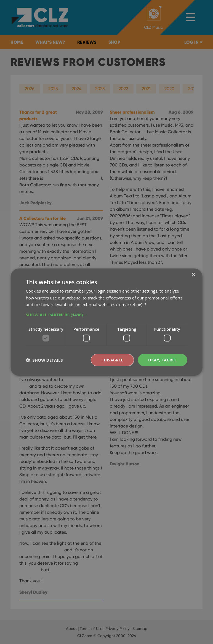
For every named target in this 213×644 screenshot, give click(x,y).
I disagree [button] (112, 360)
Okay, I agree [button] (162, 360)
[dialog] (106, 322)
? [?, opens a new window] (145, 304)
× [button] (193, 275)
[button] (107, 315)
